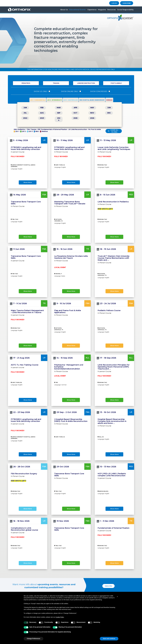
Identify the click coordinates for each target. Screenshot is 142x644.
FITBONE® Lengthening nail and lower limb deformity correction (26, 148)
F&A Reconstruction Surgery (24, 474)
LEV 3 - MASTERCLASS (71, 100)
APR (75, 108)
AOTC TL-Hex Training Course (25, 365)
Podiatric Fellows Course (109, 310)
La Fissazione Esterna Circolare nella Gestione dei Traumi (71, 257)
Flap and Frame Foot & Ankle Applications (68, 311)
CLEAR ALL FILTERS (113, 131)
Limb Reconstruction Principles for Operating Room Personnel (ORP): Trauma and (114, 367)
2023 (42, 118)
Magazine (102, 10)
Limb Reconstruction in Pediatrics (113, 202)
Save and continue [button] (109, 639)
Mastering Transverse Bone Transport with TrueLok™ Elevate (70, 203)
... (108, 260)
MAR (59, 108)
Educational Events (77, 10)
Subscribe (108, 586)
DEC (109, 113)
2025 (75, 118)
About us (64, 10)
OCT (75, 113)
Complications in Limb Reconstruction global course (24, 529)
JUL (25, 113)
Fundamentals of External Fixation (114, 528)
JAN (25, 108)
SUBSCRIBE (127, 3)
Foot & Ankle (116, 83)
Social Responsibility (125, 10)
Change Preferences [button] (33, 639)
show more (28, 182)
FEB (42, 108)
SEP (59, 113)
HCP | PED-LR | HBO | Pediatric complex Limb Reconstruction (112, 475)
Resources (112, 10)
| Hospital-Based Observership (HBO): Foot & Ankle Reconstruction (71, 420)
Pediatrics (26, 83)
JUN (109, 108)
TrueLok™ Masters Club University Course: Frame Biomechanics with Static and (114, 258)
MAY (92, 108)
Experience (92, 10)
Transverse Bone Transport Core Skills (26, 203)
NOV (92, 113)
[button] (117, 597)
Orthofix (22, 10)
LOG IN (114, 3)
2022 (25, 118)
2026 (92, 118)
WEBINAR (109, 100)
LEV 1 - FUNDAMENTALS (38, 100)
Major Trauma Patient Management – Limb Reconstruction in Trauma (27, 311)
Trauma (56, 83)
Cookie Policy (60, 617)
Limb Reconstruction (86, 83)
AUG (42, 113)
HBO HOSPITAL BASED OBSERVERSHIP (92, 100)
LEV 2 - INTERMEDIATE (54, 100)
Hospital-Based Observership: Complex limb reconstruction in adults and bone (112, 421)
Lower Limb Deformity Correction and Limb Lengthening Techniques (114, 148)
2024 (59, 119)
